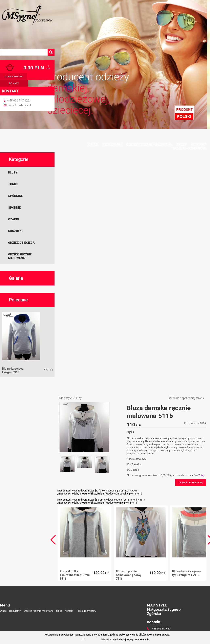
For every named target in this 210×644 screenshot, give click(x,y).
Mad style (66, 398)
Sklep (182, 145)
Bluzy (13, 172)
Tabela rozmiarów (189, 148)
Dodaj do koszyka (191, 483)
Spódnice (15, 196)
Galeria (16, 278)
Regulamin (112, 145)
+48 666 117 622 (161, 629)
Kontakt (199, 145)
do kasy (14, 83)
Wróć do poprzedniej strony (186, 398)
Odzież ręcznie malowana (149, 145)
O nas (93, 145)
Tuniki (13, 184)
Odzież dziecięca (21, 243)
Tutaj (201, 475)
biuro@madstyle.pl (19, 105)
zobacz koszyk (13, 76)
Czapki (13, 219)
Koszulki (15, 231)
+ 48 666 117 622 (18, 100)
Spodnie (14, 208)
